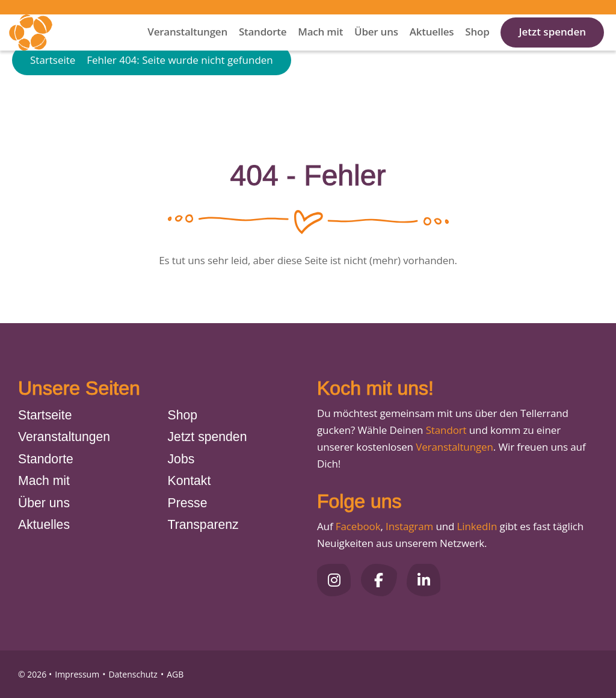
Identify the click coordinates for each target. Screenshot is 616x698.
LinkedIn (476, 526)
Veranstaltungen (187, 48)
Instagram (409, 526)
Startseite (53, 98)
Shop (477, 48)
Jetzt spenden (552, 48)
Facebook (358, 526)
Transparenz (203, 524)
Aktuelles (432, 48)
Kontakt (189, 480)
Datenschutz (133, 674)
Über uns (376, 48)
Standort (446, 430)
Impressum (77, 674)
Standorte (263, 48)
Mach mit (320, 48)
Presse (188, 503)
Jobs (181, 459)
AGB (175, 674)
